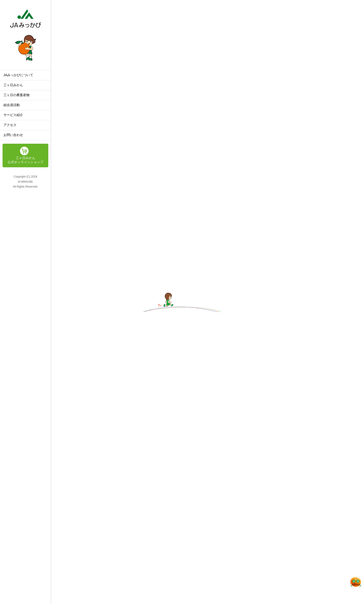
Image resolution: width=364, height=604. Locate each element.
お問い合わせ (13, 135)
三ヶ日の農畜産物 (16, 95)
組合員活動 (12, 105)
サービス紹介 (13, 115)
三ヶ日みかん (13, 85)
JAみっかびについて (18, 75)
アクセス (10, 125)
